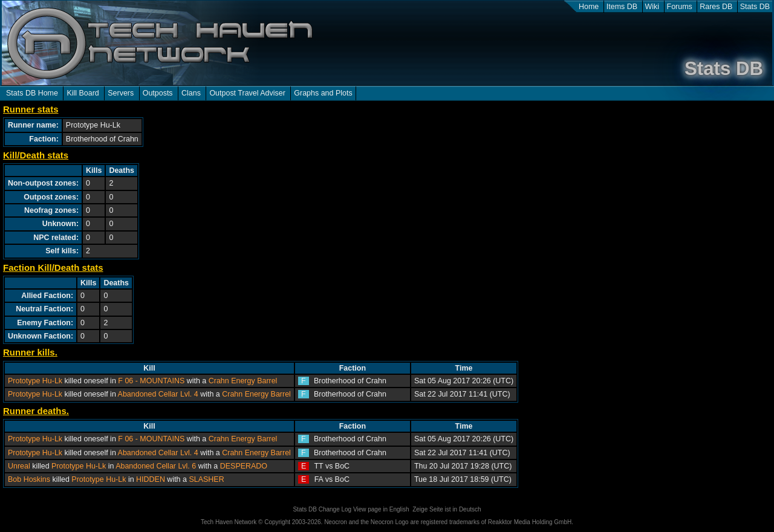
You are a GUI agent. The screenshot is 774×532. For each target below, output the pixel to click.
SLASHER (206, 479)
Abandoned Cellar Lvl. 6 (156, 466)
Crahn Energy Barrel (243, 381)
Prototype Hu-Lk (35, 381)
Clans (191, 93)
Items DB (622, 7)
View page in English (381, 509)
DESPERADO (244, 466)
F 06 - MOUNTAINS (151, 381)
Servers (121, 93)
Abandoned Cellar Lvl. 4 (158, 394)
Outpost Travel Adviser (247, 93)
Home (589, 7)
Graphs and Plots (323, 93)
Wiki (652, 7)
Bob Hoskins (29, 479)
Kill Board (83, 93)
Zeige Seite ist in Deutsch (447, 509)
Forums (680, 7)
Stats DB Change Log (322, 509)
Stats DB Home (32, 93)
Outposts (158, 93)
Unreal (19, 466)
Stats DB (755, 7)
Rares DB (716, 7)
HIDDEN (151, 479)
